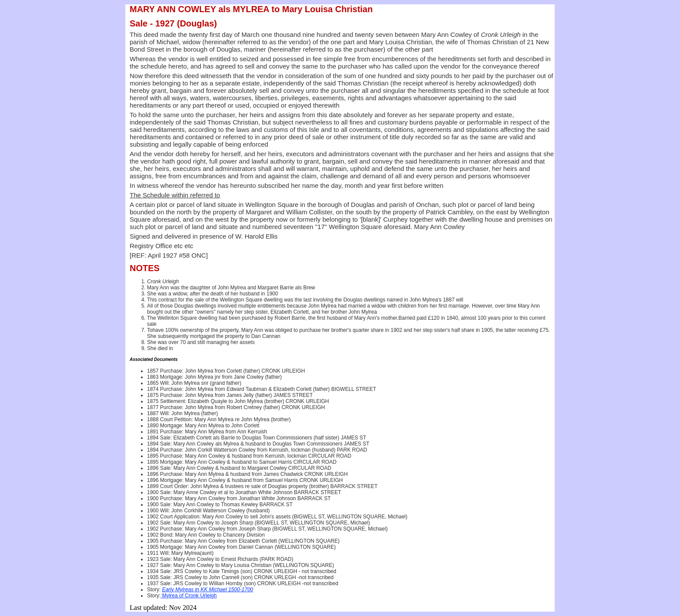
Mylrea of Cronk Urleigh (188, 596)
